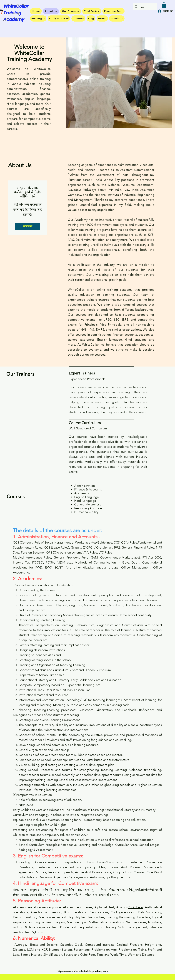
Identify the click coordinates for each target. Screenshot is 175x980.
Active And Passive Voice (93, 872)
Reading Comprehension (38, 862)
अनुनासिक (69, 890)
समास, (25, 895)
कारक (121, 890)
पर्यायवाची (71, 895)
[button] (164, 5)
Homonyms (115, 862)
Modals (41, 872)
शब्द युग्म (90, 890)
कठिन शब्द (91, 895)
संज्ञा (15, 890)
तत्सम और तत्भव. (109, 895)
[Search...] (145, 7)
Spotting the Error (118, 877)
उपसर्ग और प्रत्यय (39, 895)
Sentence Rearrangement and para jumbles (71, 867)
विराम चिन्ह (107, 890)
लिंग (81, 895)
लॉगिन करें (28, 226)
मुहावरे (136, 890)
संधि (129, 890)
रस (79, 890)
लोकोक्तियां (147, 890)
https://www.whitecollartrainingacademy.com (82, 971)
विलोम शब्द (57, 895)
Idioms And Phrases (125, 867)
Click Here (135, 907)
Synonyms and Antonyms (87, 877)
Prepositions (72, 862)
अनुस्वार (34, 890)
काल (24, 890)
